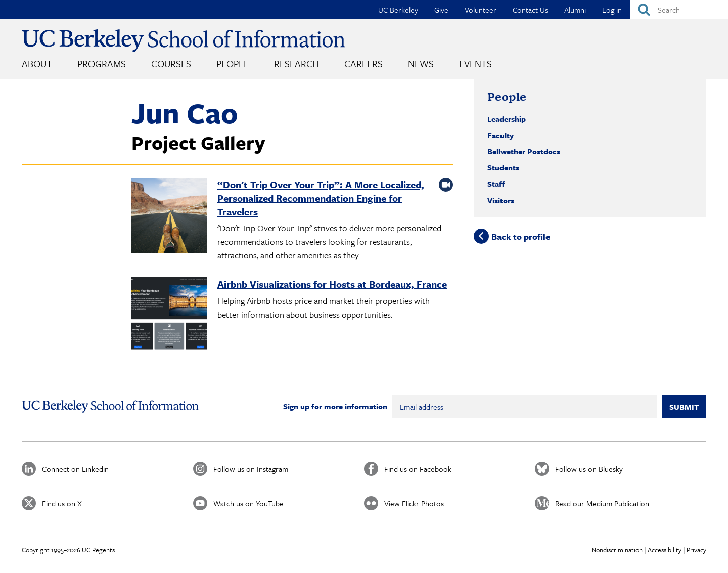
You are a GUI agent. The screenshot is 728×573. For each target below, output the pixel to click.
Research (297, 63)
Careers (363, 63)
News (421, 63)
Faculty (500, 135)
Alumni (575, 10)
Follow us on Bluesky (589, 469)
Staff (496, 184)
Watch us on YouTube (248, 503)
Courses (171, 63)
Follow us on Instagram (251, 469)
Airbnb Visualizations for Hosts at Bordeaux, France (332, 284)
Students (503, 167)
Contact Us (530, 10)
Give (441, 10)
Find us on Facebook (418, 469)
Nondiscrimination (617, 550)
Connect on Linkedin (75, 469)
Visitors (501, 200)
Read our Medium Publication (602, 503)
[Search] (679, 10)
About (37, 63)
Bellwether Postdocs (524, 151)
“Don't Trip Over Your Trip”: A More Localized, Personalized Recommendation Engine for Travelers (321, 198)
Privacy (696, 550)
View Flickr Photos (414, 503)
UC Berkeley (398, 10)
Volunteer (481, 10)
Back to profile (521, 236)
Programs (102, 63)
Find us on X (62, 503)
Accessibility (665, 550)
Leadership (507, 119)
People (233, 63)
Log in (612, 10)
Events (475, 63)
